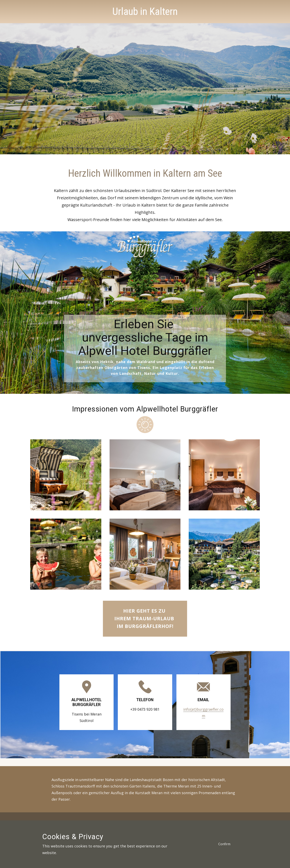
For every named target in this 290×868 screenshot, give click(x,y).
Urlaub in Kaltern (145, 11)
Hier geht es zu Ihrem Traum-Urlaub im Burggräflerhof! (145, 618)
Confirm (224, 844)
